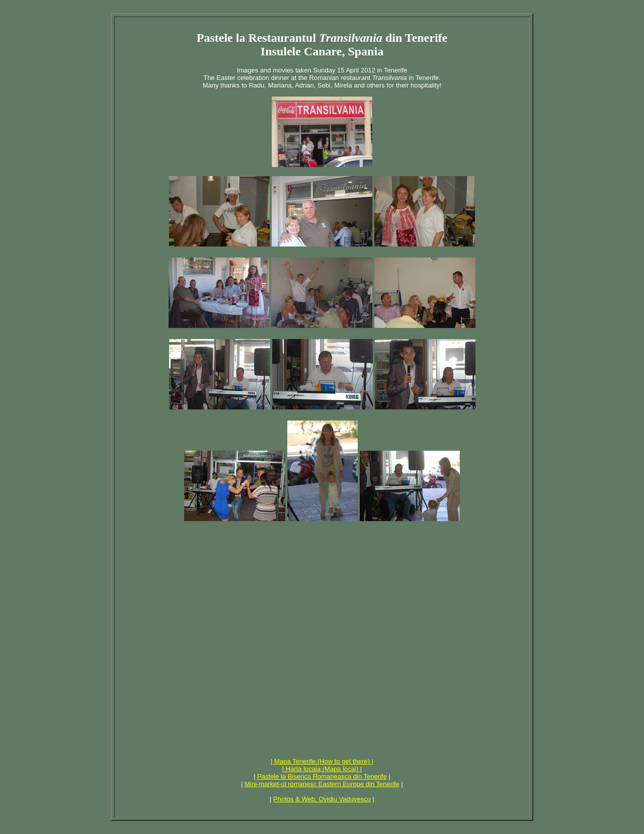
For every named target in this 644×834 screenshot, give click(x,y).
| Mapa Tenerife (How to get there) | (322, 761)
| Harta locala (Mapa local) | (322, 769)
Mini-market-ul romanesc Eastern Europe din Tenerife (322, 784)
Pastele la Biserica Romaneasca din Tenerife (322, 776)
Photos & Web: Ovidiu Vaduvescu (322, 799)
